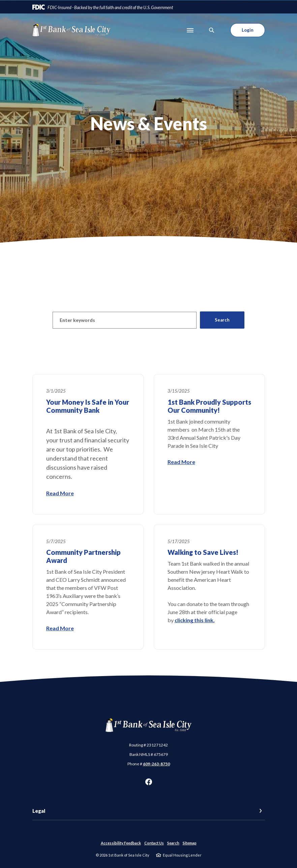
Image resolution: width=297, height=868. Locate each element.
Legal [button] (39, 811)
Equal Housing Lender (182, 855)
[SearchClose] (212, 30)
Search (173, 843)
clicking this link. (195, 620)
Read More (60, 493)
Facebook (149, 782)
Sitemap (190, 843)
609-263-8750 (156, 764)
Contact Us (154, 843)
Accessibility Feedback (121, 843)
